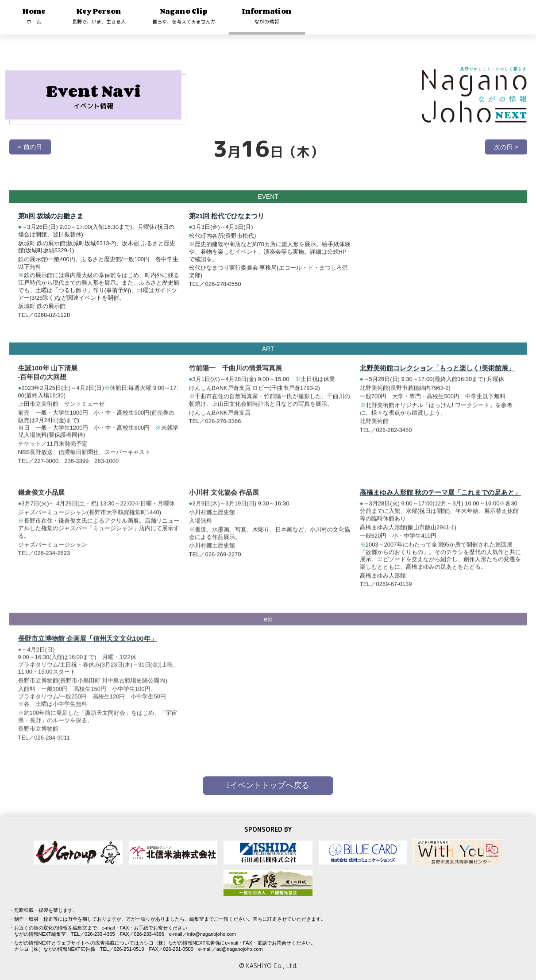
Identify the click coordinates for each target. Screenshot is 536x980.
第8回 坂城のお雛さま (51, 216)
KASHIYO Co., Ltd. (272, 966)
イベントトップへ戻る (268, 785)
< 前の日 (30, 147)
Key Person (99, 16)
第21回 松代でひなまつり (227, 216)
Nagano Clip (184, 16)
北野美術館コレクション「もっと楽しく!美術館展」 (437, 373)
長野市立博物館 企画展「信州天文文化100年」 (88, 649)
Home (34, 16)
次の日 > (506, 147)
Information (267, 16)
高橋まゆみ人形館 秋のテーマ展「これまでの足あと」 (440, 498)
